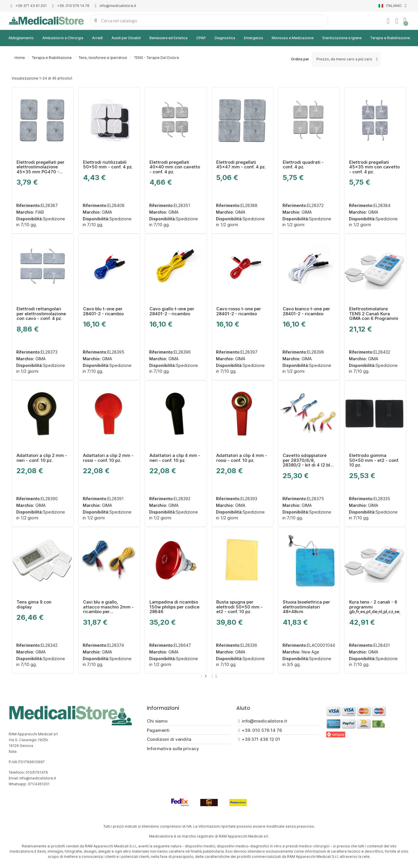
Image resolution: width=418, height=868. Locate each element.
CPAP (201, 38)
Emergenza (253, 38)
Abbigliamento (21, 38)
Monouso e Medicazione (293, 38)
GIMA (106, 212)
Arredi (97, 38)
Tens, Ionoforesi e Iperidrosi (103, 58)
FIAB (39, 212)
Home (20, 58)
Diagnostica (225, 38)
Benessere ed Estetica (169, 38)
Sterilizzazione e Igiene (342, 38)
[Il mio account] (388, 21)
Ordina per (300, 59)
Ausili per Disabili (126, 38)
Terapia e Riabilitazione (390, 38)
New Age (310, 652)
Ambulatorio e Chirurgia (63, 38)
